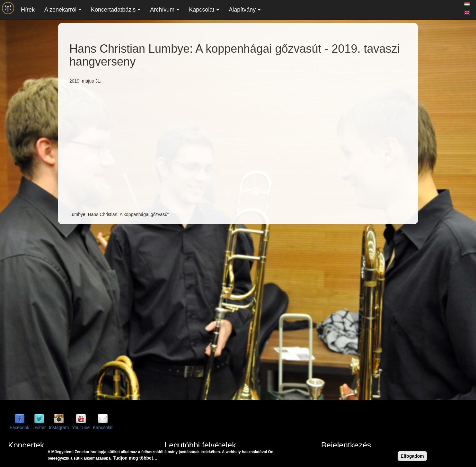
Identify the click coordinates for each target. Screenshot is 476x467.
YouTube (81, 427)
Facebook (19, 427)
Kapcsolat (204, 10)
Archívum (165, 10)
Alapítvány (245, 10)
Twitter (39, 427)
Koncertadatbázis (116, 10)
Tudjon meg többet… (135, 458)
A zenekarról (63, 10)
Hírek (28, 10)
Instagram (59, 427)
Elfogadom (412, 456)
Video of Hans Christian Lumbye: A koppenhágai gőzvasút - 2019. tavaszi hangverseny (172, 147)
